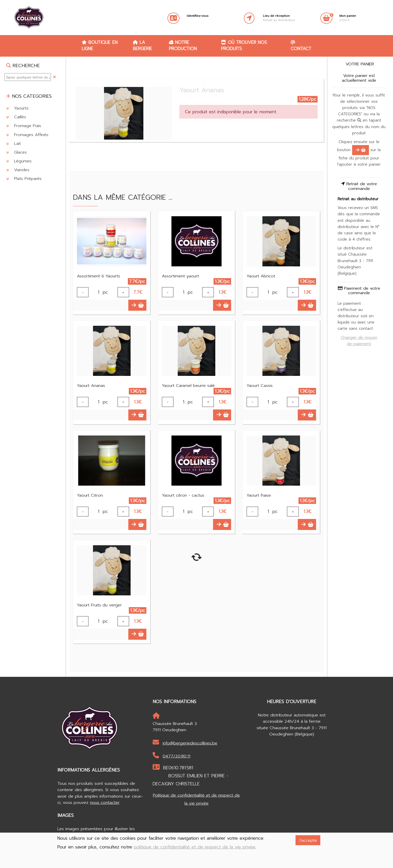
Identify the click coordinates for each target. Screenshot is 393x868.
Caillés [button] (16, 117)
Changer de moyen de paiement (359, 341)
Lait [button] (14, 143)
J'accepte (308, 840)
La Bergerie (142, 45)
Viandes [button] (18, 170)
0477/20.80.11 (171, 756)
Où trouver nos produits (244, 45)
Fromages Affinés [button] (27, 135)
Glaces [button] (17, 152)
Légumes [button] (19, 161)
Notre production (183, 45)
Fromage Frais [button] (24, 126)
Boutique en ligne (100, 45)
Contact (301, 46)
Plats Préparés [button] (24, 179)
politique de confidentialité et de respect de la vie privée (195, 847)
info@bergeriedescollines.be (185, 743)
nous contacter (105, 802)
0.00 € (348, 18)
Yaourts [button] (17, 108)
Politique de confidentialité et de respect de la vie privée (196, 799)
